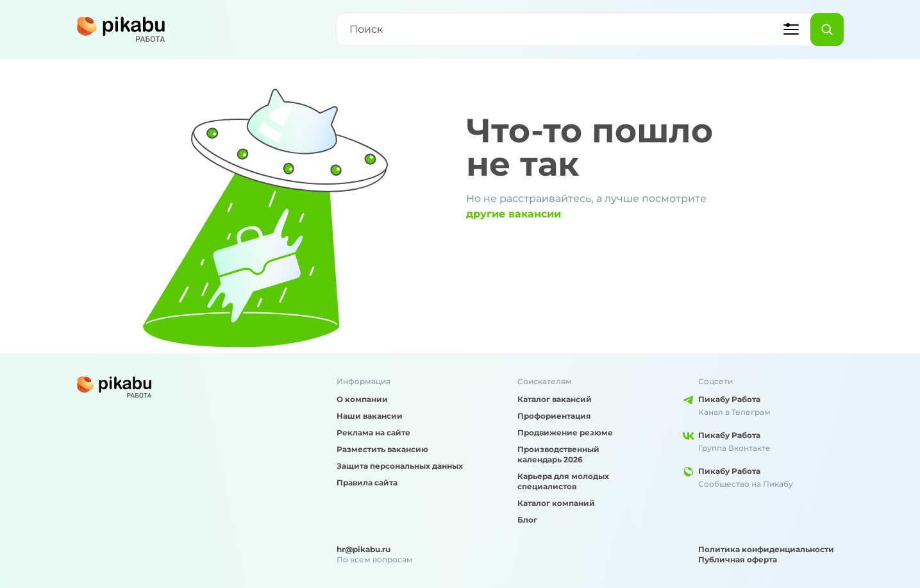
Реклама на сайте (373, 433)
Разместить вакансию (382, 449)
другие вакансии (514, 214)
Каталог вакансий (555, 399)
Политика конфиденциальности (766, 549)
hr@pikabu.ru (364, 549)
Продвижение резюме (565, 433)
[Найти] (827, 29)
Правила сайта (367, 483)
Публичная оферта (738, 559)
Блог (527, 520)
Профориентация (554, 416)
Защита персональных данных (400, 466)
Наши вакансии (370, 416)
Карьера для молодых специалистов (563, 481)
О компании (362, 399)
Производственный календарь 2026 (558, 454)
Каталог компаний (556, 503)
